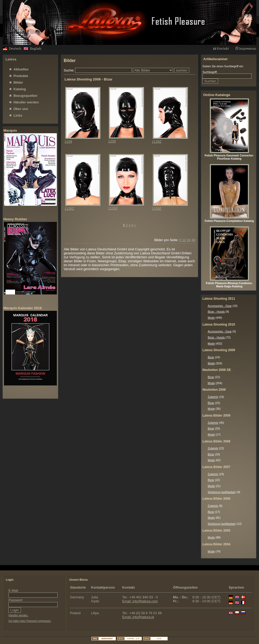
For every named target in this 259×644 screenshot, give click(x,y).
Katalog (20, 89)
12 (184, 240)
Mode (211, 318)
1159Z (157, 209)
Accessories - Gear (220, 306)
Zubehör (213, 397)
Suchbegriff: (210, 72)
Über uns (21, 109)
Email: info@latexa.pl (138, 617)
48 (193, 240)
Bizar (211, 357)
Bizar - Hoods (216, 312)
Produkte (21, 76)
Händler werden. (18, 615)
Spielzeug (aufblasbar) (222, 492)
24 (189, 240)
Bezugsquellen (25, 96)
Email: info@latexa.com (140, 601)
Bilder (18, 82)
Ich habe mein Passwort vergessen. (30, 621)
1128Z (157, 142)
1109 (68, 142)
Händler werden (26, 102)
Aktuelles (21, 69)
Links (18, 115)
